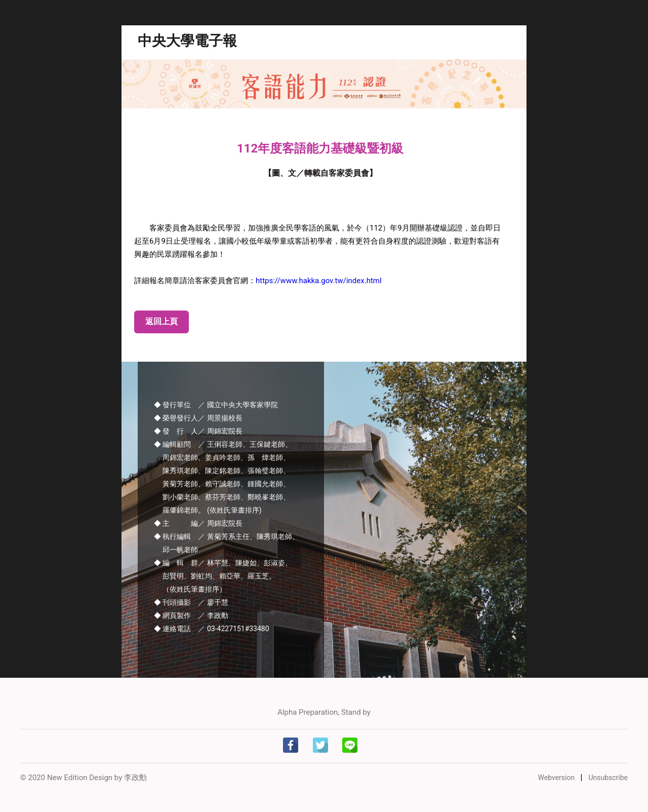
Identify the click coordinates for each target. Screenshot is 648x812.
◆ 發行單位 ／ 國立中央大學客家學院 (216, 405)
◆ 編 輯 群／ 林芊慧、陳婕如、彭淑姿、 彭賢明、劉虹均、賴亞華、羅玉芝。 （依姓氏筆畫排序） (223, 576)
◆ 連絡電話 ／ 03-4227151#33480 (212, 629)
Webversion (557, 778)
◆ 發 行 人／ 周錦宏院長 (198, 431)
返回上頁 (161, 321)
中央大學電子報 (187, 41)
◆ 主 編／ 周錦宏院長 (198, 523)
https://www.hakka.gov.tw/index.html (319, 281)
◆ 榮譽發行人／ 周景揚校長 (198, 418)
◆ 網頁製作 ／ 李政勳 (191, 615)
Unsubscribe (608, 778)
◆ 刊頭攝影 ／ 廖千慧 (191, 602)
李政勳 (135, 778)
